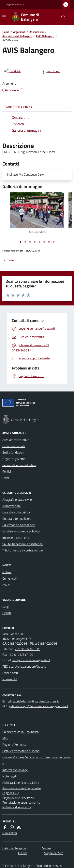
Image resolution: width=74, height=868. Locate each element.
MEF (5, 738)
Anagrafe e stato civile (17, 500)
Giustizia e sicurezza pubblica (21, 531)
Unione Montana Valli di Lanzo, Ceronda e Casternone (37, 760)
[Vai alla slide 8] (54, 242)
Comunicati (10, 578)
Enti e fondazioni (13, 452)
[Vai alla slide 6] (44, 242)
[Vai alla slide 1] (21, 242)
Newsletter (10, 833)
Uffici (6, 478)
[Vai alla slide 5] (39, 242)
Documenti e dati (14, 446)
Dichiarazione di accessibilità (21, 783)
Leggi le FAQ (11, 793)
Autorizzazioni (11, 506)
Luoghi (7, 607)
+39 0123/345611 (27, 649)
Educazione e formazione (19, 525)
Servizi (46, 848)
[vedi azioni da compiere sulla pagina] (50, 71)
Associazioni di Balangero (17, 36)
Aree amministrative (16, 440)
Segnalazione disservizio (18, 798)
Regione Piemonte (15, 5)
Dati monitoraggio (14, 848)
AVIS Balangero (45, 36)
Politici (7, 471)
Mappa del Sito (54, 853)
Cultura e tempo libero (17, 519)
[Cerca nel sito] (62, 17)
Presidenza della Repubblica (21, 732)
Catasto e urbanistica (16, 512)
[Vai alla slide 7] (49, 242)
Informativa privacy (15, 770)
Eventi (7, 613)
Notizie (7, 572)
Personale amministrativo (19, 465)
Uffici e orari (10, 673)
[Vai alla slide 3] (30, 242)
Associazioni (37, 32)
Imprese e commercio (16, 538)
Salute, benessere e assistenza (22, 544)
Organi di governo (14, 459)
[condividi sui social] (12, 71)
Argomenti (19, 32)
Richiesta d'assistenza (17, 807)
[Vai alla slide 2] (25, 242)
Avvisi (6, 585)
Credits (23, 853)
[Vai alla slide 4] (35, 242)
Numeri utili (10, 679)
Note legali (9, 776)
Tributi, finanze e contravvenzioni (24, 550)
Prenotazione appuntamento (21, 802)
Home (6, 32)
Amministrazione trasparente (22, 788)
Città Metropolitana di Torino (21, 751)
